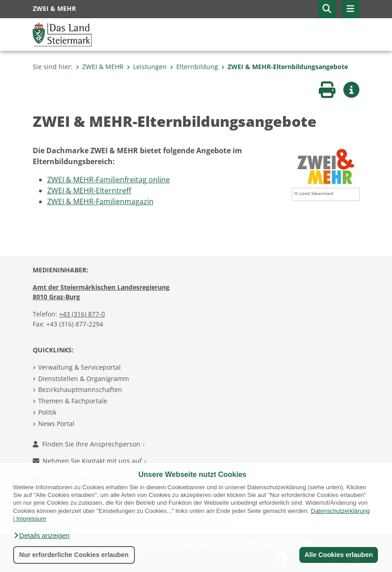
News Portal (56, 424)
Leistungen (147, 67)
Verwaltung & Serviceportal (79, 367)
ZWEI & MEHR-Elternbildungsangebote (285, 67)
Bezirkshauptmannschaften (80, 389)
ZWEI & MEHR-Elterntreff (89, 191)
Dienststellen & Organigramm (84, 379)
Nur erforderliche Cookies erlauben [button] (74, 555)
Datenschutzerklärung (340, 511)
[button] (41, 536)
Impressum (31, 519)
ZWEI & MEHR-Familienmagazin (100, 201)
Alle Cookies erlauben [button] (338, 555)
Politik (47, 412)
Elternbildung (194, 67)
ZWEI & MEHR (100, 67)
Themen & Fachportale (73, 401)
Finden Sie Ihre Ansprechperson (89, 444)
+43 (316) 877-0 (82, 314)
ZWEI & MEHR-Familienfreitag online (109, 180)
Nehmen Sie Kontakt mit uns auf (89, 461)
